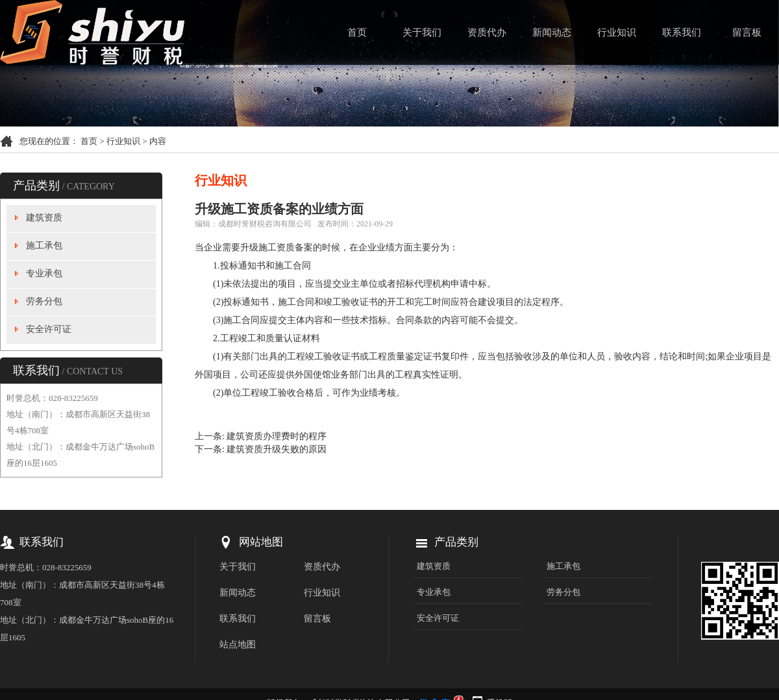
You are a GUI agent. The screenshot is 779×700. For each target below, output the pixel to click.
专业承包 (44, 273)
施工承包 (44, 246)
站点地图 (238, 645)
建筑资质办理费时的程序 (277, 436)
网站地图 (261, 542)
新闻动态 (552, 32)
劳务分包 (44, 301)
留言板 (747, 32)
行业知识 (617, 32)
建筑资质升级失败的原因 (277, 449)
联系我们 (682, 32)
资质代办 (487, 32)
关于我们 (422, 32)
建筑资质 (44, 218)
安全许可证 (49, 329)
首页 (357, 32)
